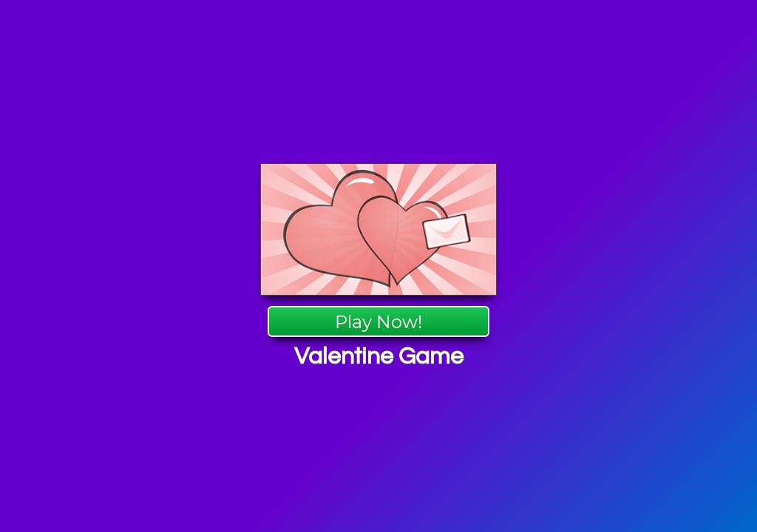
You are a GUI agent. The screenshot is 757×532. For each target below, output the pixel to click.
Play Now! (378, 322)
